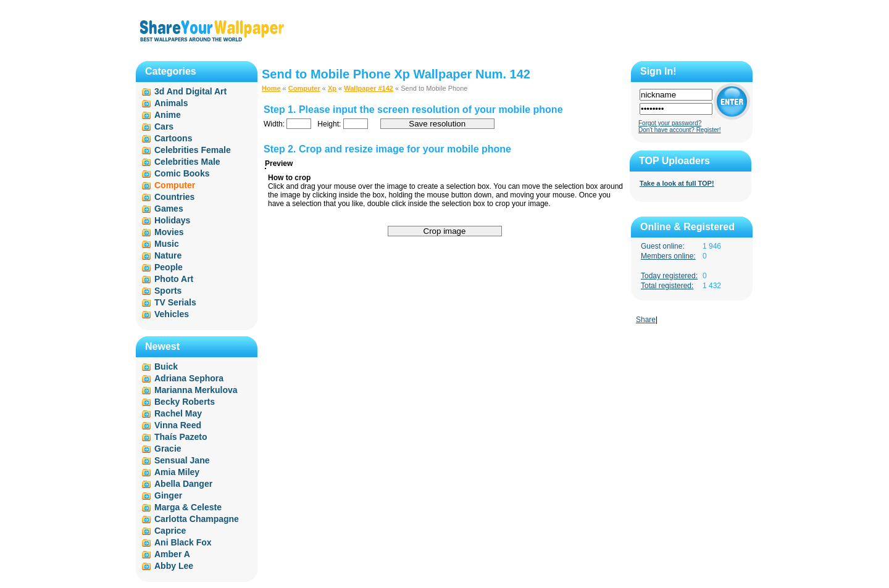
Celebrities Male (187, 162)
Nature (168, 255)
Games (169, 209)
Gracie (168, 449)
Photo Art (174, 279)
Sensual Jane (182, 460)
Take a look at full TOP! (677, 183)
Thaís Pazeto (181, 437)
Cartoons (173, 138)
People (169, 267)
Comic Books (182, 173)
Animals (171, 103)
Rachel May (178, 413)
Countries (174, 197)
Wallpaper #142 (369, 88)
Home (271, 88)
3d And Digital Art (190, 91)
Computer (304, 88)
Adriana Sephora (189, 378)
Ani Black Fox (183, 542)
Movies (169, 232)
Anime (168, 115)
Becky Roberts (185, 402)
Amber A (172, 554)
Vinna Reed (178, 425)
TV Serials (175, 302)
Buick (166, 366)
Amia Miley (177, 472)
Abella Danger (183, 484)
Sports (168, 291)
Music (167, 244)
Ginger (168, 495)
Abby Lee (174, 566)
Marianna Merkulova (196, 390)
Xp (332, 88)
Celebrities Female (193, 150)
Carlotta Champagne (197, 519)
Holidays (172, 220)
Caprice (170, 531)
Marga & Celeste (188, 507)
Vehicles (172, 314)
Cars (164, 126)
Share (646, 320)
